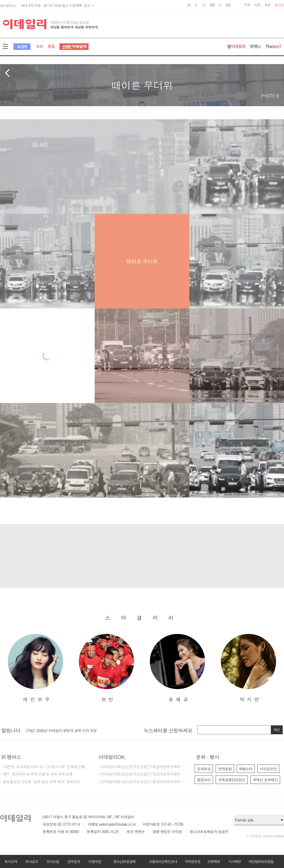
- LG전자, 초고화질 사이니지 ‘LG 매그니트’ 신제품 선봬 (42, 767)
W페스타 (246, 769)
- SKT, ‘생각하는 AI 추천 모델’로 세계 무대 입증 (36, 774)
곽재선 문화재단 (265, 780)
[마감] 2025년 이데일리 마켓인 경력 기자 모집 (61, 729)
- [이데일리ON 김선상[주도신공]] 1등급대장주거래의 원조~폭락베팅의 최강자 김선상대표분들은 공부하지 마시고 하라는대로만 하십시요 (142, 782)
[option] (35, 668)
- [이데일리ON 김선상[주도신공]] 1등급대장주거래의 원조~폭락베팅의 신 (142, 774)
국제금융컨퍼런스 (232, 780)
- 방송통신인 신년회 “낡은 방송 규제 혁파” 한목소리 (40, 782)
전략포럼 (225, 769)
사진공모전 (268, 769)
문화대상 (204, 769)
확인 (277, 730)
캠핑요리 (204, 780)
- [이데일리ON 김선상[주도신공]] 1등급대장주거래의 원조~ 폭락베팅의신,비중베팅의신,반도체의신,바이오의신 (142, 767)
